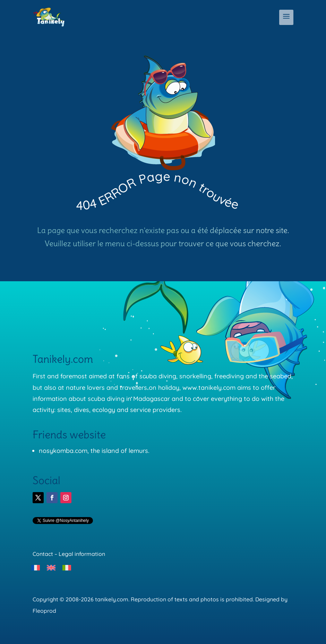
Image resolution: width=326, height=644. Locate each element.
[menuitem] (36, 568)
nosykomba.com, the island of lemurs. (94, 451)
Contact (43, 554)
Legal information (82, 554)
